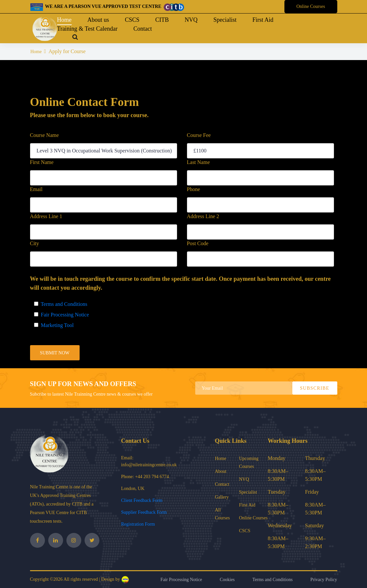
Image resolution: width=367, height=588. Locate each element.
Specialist (225, 20)
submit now (55, 353)
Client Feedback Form (142, 500)
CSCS (132, 20)
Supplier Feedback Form (144, 512)
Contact (143, 29)
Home (64, 20)
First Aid (263, 20)
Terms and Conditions (63, 304)
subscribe (315, 388)
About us (98, 20)
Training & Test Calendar (87, 29)
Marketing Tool (56, 325)
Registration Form (138, 524)
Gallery (222, 497)
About (221, 471)
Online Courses (311, 6)
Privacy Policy (323, 580)
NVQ (191, 20)
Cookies (226, 580)
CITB (162, 20)
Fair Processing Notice (64, 315)
